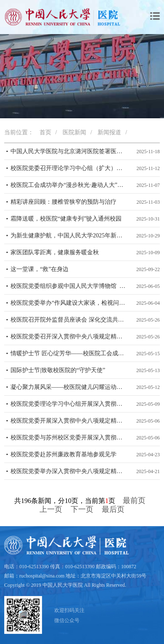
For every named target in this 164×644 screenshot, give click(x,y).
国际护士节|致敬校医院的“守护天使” (58, 370)
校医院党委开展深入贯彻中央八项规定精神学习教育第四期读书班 (69, 421)
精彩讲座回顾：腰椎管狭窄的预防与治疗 (63, 202)
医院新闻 (74, 132)
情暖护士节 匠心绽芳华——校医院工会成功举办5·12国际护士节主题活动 (69, 353)
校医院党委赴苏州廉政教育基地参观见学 (63, 454)
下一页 (82, 509)
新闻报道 (109, 132)
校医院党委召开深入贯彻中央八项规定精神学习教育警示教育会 (69, 337)
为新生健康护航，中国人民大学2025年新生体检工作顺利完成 (69, 236)
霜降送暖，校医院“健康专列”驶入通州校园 (66, 219)
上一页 (51, 509)
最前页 (134, 500)
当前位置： (19, 132)
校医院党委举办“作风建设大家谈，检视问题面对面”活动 (69, 303)
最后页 (113, 509)
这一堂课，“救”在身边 (40, 269)
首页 (45, 132)
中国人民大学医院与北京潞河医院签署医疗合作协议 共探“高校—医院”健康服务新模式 (69, 151)
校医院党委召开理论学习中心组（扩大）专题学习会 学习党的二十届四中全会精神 (69, 168)
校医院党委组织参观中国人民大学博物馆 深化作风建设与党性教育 (69, 286)
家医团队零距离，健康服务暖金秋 (55, 252)
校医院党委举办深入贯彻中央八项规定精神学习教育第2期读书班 (69, 471)
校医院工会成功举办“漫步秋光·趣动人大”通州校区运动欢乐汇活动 (69, 185)
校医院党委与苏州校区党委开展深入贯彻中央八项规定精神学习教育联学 (69, 438)
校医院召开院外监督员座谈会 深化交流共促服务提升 (69, 320)
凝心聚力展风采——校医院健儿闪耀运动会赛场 (69, 387)
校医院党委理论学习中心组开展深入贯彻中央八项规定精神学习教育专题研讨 (69, 404)
